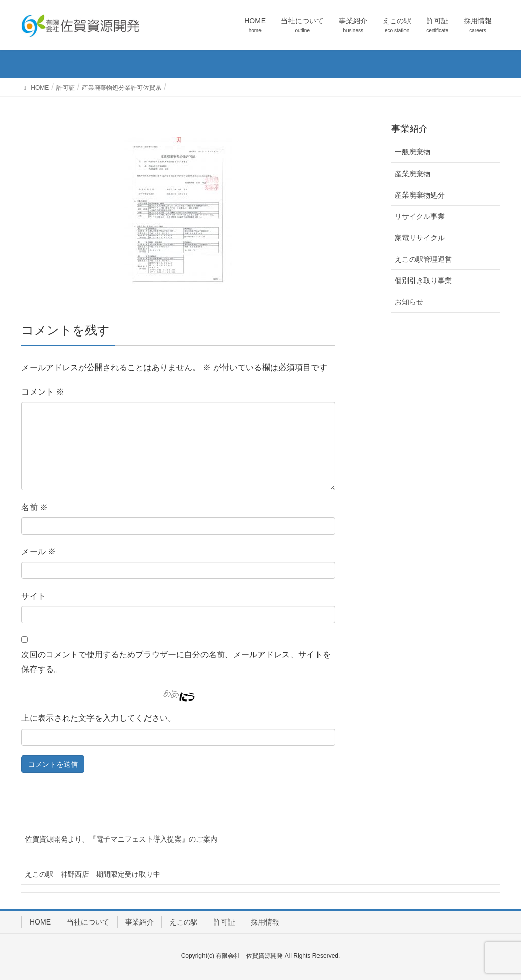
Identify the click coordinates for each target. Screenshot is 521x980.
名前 (35, 507)
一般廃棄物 (413, 152)
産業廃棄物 (413, 174)
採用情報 (265, 922)
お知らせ (409, 302)
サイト (34, 596)
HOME (40, 922)
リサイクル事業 (420, 216)
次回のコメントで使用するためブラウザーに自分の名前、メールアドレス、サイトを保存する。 (176, 662)
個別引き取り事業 (423, 281)
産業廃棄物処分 (420, 195)
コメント (43, 392)
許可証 (224, 922)
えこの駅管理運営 (423, 259)
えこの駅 (184, 922)
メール (39, 552)
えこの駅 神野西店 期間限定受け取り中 (93, 874)
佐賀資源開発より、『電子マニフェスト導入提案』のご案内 (121, 839)
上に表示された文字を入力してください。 (99, 718)
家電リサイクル (420, 238)
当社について (88, 922)
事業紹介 (139, 922)
